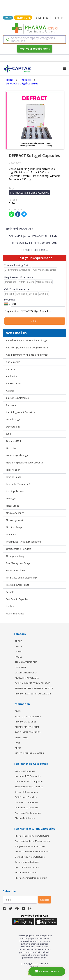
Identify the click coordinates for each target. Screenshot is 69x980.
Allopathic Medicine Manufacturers (32, 851)
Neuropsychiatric (15, 520)
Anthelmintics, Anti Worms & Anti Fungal (27, 340)
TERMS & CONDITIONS (26, 662)
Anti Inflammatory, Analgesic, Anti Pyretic (27, 355)
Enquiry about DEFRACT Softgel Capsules (35, 311)
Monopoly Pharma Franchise (29, 787)
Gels (8, 434)
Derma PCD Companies (26, 802)
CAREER (19, 652)
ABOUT (18, 641)
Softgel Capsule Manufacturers (30, 846)
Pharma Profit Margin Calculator (34, 688)
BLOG (18, 711)
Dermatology (13, 427)
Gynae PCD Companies (26, 792)
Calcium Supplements (17, 398)
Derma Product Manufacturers (30, 857)
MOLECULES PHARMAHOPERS (29, 753)
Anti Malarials (13, 362)
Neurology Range (15, 513)
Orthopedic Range (16, 556)
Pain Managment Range (18, 563)
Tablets (10, 606)
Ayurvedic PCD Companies (28, 813)
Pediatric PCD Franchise (27, 808)
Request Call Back (47, 971)
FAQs (17, 743)
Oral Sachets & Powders (19, 549)
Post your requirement (35, 49)
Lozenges (11, 499)
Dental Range (13, 419)
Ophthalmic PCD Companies (29, 781)
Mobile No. (10, 300)
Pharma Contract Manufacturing (31, 878)
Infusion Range (14, 477)
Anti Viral (11, 369)
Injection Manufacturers (27, 867)
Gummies (11, 448)
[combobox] (34, 39)
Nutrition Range (14, 527)
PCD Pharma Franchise (26, 797)
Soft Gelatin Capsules (17, 599)
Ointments (11, 535)
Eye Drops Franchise (25, 771)
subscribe (45, 900)
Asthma (10, 391)
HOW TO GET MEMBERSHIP (28, 716)
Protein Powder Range (18, 585)
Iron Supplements (15, 491)
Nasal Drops (13, 506)
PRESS (18, 748)
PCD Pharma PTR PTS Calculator (33, 683)
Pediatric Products (16, 570)
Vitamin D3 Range (15, 614)
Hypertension (13, 470)
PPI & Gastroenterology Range (22, 578)
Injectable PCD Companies (28, 776)
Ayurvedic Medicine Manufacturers (32, 841)
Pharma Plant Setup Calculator (33, 694)
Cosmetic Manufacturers (27, 862)
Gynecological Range (17, 455)
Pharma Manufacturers (26, 872)
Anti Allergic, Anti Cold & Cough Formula (27, 348)
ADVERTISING (21, 737)
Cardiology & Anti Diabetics (20, 412)
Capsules (11, 405)
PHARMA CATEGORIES (26, 722)
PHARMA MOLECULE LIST (27, 727)
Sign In (59, 18)
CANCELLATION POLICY (26, 673)
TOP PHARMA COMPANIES (28, 732)
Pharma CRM (24, 18)
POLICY (18, 657)
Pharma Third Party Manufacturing (32, 836)
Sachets (10, 592)
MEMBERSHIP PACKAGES (27, 678)
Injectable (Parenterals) (18, 484)
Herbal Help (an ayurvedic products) (25, 463)
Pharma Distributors (25, 818)
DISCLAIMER (21, 667)
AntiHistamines (14, 384)
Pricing (8, 18)
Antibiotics (12, 376)
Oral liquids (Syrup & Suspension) (23, 542)
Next (35, 321)
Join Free (42, 18)
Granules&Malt (14, 441)
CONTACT (20, 646)
